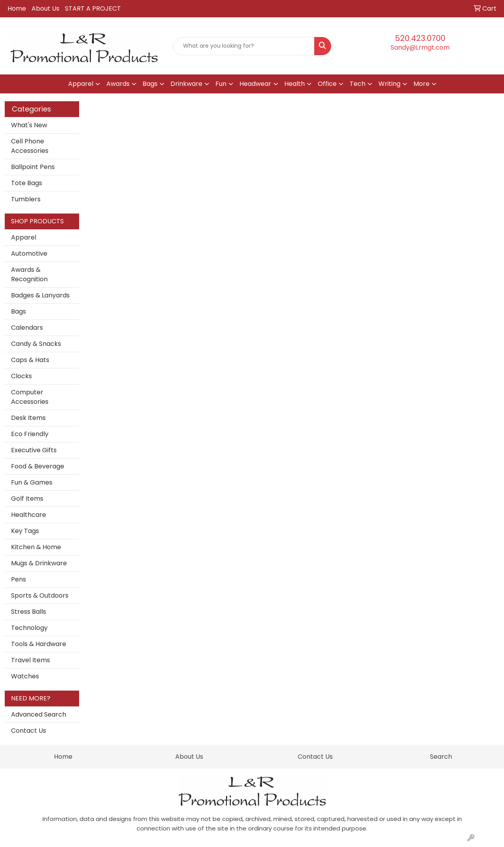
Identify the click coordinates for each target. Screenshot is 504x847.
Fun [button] (221, 84)
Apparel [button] (81, 84)
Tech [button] (358, 84)
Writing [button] (389, 84)
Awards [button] (118, 84)
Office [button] (327, 84)
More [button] (422, 84)
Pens (19, 579)
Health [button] (295, 84)
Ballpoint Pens (33, 167)
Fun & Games (32, 482)
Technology (29, 628)
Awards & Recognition (29, 274)
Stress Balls (29, 612)
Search (441, 757)
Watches (25, 676)
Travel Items (31, 660)
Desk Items (28, 418)
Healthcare (29, 515)
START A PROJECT (93, 8)
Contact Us (29, 731)
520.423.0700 (420, 38)
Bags (19, 311)
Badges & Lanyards (40, 295)
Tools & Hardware (39, 644)
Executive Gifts (34, 450)
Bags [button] (150, 84)
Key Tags (25, 531)
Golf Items (27, 499)
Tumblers (26, 199)
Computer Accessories (30, 397)
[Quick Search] (244, 46)
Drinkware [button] (186, 84)
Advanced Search (39, 714)
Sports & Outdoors (40, 595)
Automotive (29, 254)
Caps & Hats (30, 360)
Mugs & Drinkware (39, 563)
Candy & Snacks (36, 344)
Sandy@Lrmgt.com (420, 47)
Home (17, 8)
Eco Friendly (30, 434)
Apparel (24, 237)
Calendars (27, 328)
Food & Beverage (38, 466)
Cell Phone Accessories (30, 146)
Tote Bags (27, 183)
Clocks (21, 376)
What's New (29, 125)
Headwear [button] (255, 84)
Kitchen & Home (36, 547)
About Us (45, 8)
